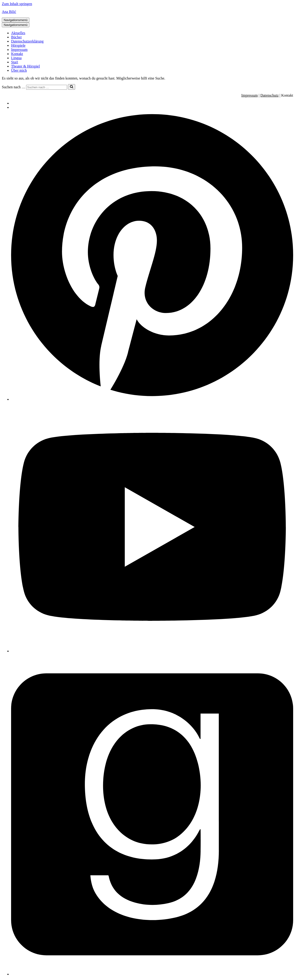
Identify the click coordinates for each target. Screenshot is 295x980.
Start (15, 62)
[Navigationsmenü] (16, 20)
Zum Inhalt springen (17, 4)
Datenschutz (269, 95)
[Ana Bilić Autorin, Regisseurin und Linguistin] (147, 12)
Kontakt (17, 54)
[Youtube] (152, 651)
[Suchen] (47, 87)
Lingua (16, 58)
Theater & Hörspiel (25, 66)
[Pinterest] (152, 399)
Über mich (19, 70)
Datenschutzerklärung (27, 41)
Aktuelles (18, 33)
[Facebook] (152, 974)
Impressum (19, 50)
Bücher (16, 37)
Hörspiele (18, 45)
